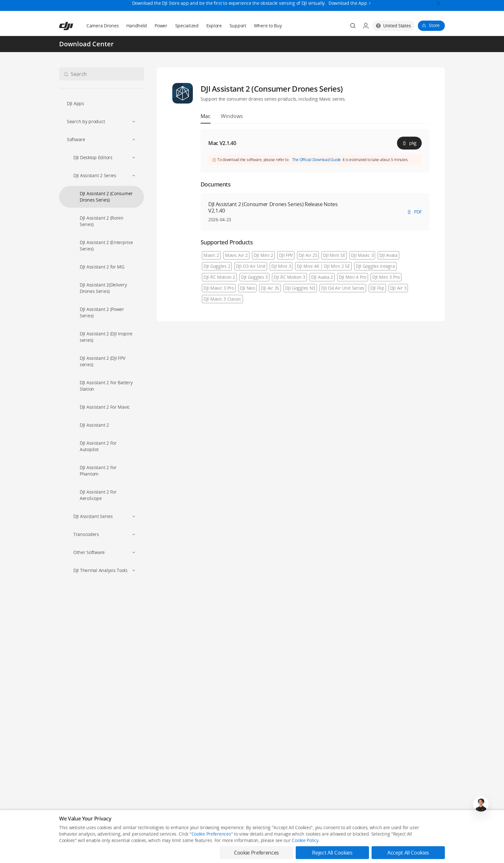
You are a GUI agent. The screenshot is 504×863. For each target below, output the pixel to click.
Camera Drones (103, 26)
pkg (409, 143)
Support (238, 26)
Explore (214, 26)
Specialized (187, 26)
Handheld (137, 26)
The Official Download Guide (317, 160)
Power (161, 26)
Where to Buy (268, 26)
